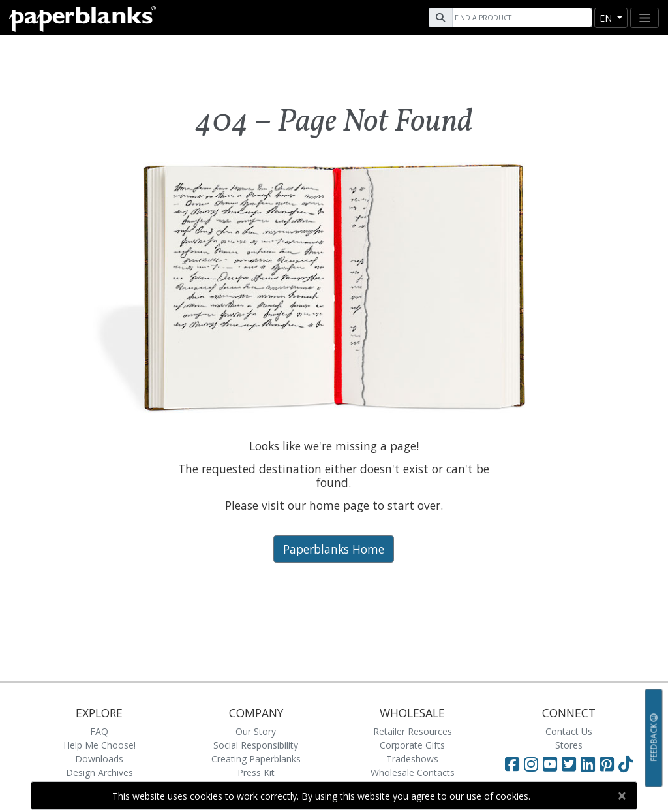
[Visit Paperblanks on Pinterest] (609, 764)
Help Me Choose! (99, 745)
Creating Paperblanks (256, 759)
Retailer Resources (413, 731)
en (607, 18)
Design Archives (99, 773)
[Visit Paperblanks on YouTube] (552, 764)
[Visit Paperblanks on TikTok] (626, 764)
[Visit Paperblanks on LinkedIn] (590, 764)
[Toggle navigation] (645, 18)
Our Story (256, 731)
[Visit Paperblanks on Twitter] (571, 764)
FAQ (99, 731)
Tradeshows (412, 759)
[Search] (521, 18)
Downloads (99, 759)
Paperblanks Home (334, 549)
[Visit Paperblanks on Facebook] (512, 764)
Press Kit (256, 773)
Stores (569, 745)
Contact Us (569, 731)
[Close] (621, 796)
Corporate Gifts (412, 745)
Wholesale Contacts (413, 773)
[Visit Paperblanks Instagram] (531, 764)
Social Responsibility (256, 745)
